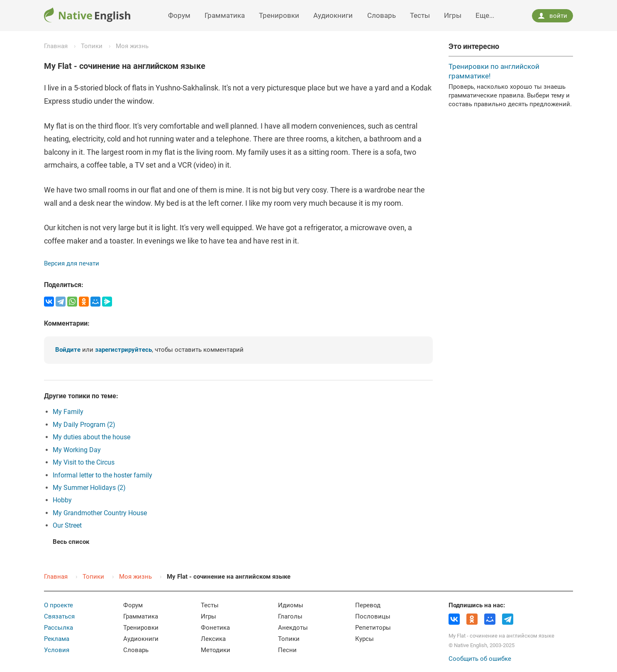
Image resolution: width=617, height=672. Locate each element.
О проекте (59, 605)
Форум (179, 15)
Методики (216, 650)
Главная (56, 46)
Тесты (420, 15)
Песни (287, 650)
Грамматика (225, 15)
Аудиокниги (333, 15)
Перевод (368, 605)
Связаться (59, 616)
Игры (453, 15)
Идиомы (291, 605)
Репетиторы (373, 628)
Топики (92, 46)
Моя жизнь (132, 46)
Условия (57, 650)
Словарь (382, 15)
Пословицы (373, 616)
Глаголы (290, 616)
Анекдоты (293, 628)
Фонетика (215, 628)
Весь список (71, 542)
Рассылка (59, 628)
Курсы (365, 639)
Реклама (57, 639)
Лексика (213, 639)
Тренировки (279, 15)
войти (552, 16)
